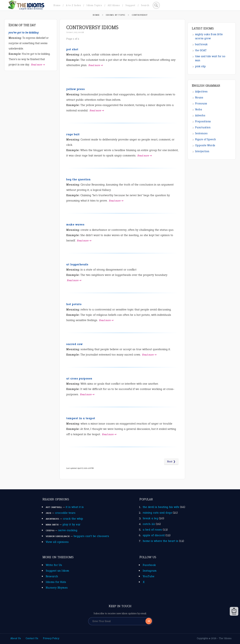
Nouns (199, 98)
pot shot (72, 49)
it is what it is (75, 507)
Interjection (202, 151)
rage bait (73, 134)
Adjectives (201, 92)
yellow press (75, 89)
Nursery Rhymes (57, 588)
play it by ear (72, 524)
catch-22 (149, 524)
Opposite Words (205, 145)
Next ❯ (171, 462)
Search (145, 5)
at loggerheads (77, 264)
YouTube (149, 576)
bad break (201, 44)
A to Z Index (73, 5)
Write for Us (54, 565)
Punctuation (203, 127)
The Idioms (225, 638)
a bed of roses (152, 530)
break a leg (150, 518)
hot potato (74, 304)
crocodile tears (65, 513)
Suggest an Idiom (57, 571)
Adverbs (200, 115)
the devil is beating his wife (161, 507)
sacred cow (74, 344)
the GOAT (201, 50)
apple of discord (154, 535)
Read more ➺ (96, 65)
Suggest (130, 5)
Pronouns (201, 104)
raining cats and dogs (157, 513)
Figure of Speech (205, 139)
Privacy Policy (51, 638)
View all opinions (57, 542)
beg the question (78, 179)
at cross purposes (79, 378)
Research (52, 576)
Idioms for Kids (56, 582)
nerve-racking (68, 530)
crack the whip (73, 519)
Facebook (149, 565)
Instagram (150, 571)
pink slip (200, 66)
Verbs (199, 109)
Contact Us (32, 638)
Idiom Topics (94, 5)
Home (57, 5)
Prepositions (203, 121)
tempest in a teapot (81, 418)
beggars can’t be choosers (91, 536)
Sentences (201, 133)
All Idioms (114, 5)
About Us (16, 638)
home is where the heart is (160, 541)
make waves (75, 224)
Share (234, 611)
